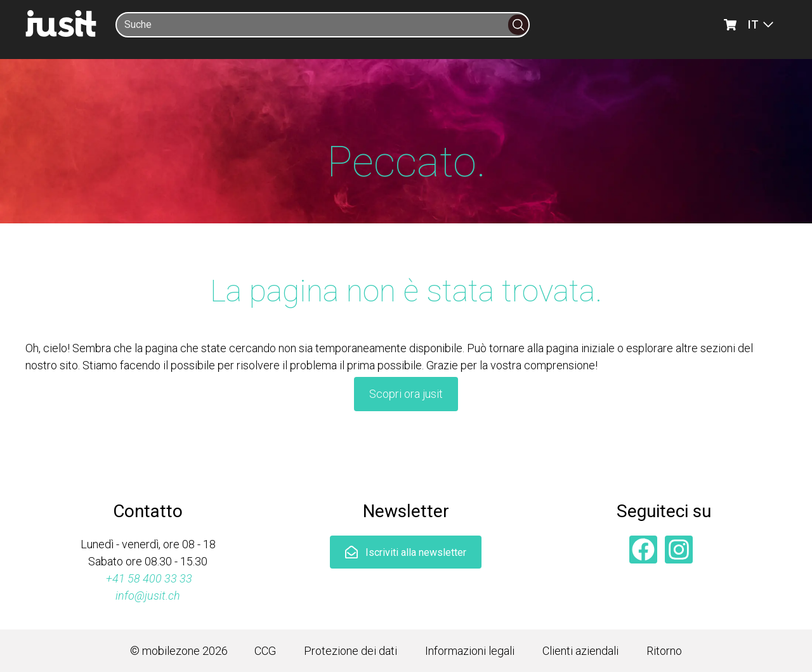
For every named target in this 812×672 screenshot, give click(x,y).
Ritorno (664, 651)
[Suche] (312, 25)
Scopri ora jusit (406, 394)
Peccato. (406, 162)
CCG (265, 651)
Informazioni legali (470, 651)
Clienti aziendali (580, 651)
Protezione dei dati (350, 651)
